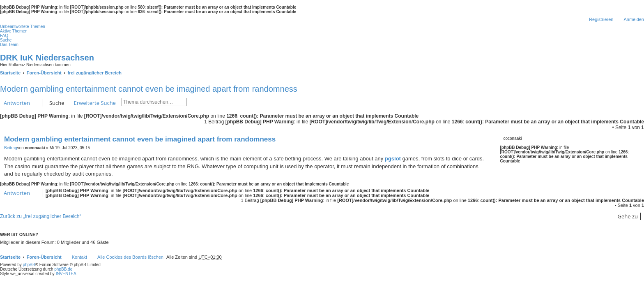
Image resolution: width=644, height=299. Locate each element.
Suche (57, 103)
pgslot (393, 159)
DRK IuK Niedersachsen (47, 58)
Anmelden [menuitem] (634, 19)
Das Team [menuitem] (9, 45)
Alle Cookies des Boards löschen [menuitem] (130, 257)
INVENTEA (66, 274)
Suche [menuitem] (6, 40)
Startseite (10, 257)
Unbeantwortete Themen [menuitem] (23, 27)
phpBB (29, 265)
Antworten (17, 103)
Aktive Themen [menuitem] (14, 31)
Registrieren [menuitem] (601, 19)
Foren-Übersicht (44, 257)
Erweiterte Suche (95, 103)
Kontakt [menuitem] (79, 257)
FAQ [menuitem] (4, 36)
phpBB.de (63, 269)
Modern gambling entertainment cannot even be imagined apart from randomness (149, 89)
